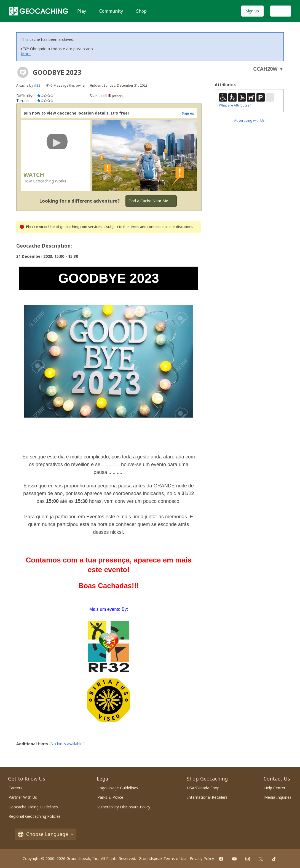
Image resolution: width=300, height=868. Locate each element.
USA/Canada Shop (203, 787)
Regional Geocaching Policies (35, 815)
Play (82, 11)
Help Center (275, 787)
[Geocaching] (39, 11)
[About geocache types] (23, 72)
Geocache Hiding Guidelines (33, 806)
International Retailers (207, 796)
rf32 (37, 85)
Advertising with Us (249, 120)
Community (111, 11)
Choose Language (45, 833)
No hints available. (67, 743)
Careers (15, 787)
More (26, 54)
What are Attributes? (235, 105)
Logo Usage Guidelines (118, 787)
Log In (281, 11)
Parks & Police (110, 796)
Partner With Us (23, 796)
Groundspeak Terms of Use (163, 858)
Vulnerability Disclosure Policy (124, 806)
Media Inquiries (278, 796)
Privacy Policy (202, 858)
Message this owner (70, 85)
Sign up (252, 11)
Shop (141, 11)
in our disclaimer (179, 227)
